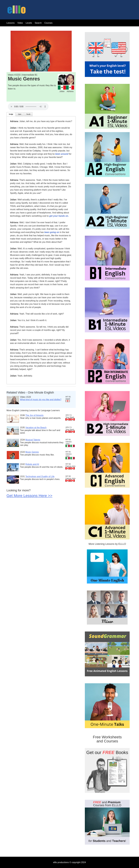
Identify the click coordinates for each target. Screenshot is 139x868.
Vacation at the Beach (36, 428)
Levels (29, 23)
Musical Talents (33, 440)
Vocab (28, 114)
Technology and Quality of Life (40, 476)
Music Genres (32, 452)
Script (11, 114)
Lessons (11, 23)
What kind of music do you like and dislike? (41, 400)
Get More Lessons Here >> (29, 496)
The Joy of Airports (34, 415)
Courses (48, 23)
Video (20, 23)
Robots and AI (32, 464)
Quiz (20, 114)
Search (38, 23)
